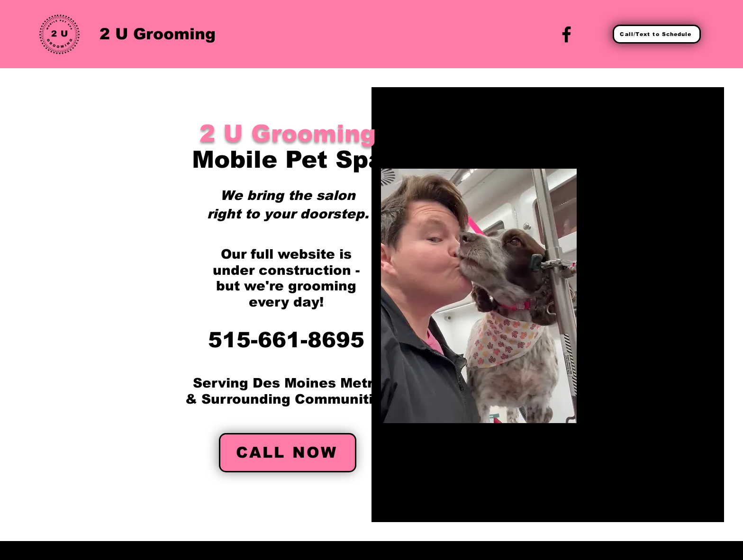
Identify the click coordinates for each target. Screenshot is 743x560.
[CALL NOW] (288, 453)
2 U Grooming (158, 34)
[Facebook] (566, 34)
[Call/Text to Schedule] (657, 34)
